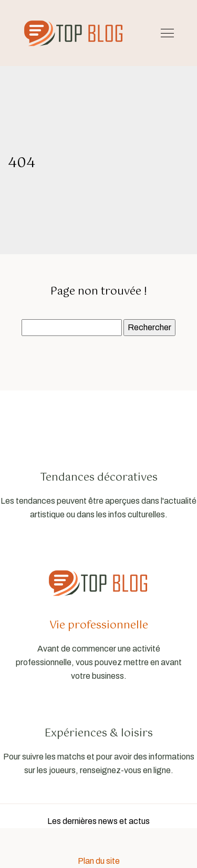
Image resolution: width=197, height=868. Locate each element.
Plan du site (99, 861)
